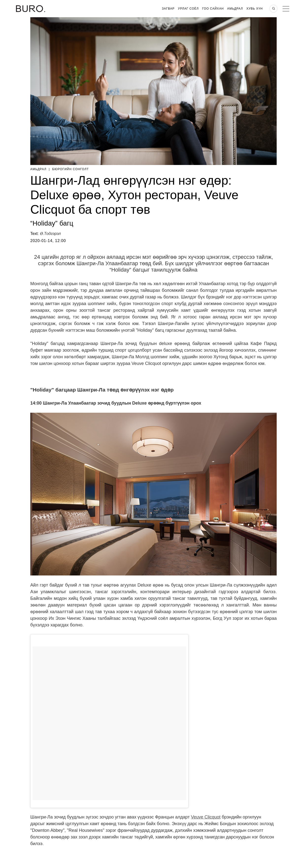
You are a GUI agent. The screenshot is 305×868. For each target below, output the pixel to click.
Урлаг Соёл (188, 9)
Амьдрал (235, 9)
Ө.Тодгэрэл (50, 234)
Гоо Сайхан (213, 9)
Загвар (168, 9)
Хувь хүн (255, 9)
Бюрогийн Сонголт (71, 169)
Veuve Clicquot (206, 817)
